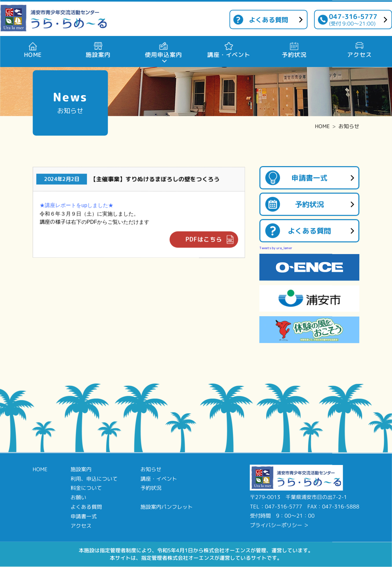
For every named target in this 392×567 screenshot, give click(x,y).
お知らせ (349, 126)
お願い (78, 497)
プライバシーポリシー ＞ (279, 525)
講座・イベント (159, 478)
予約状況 (309, 204)
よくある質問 (269, 20)
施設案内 (81, 469)
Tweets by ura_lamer (276, 248)
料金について (86, 488)
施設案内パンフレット (167, 507)
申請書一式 (309, 178)
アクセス (81, 525)
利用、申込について (94, 478)
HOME (322, 126)
